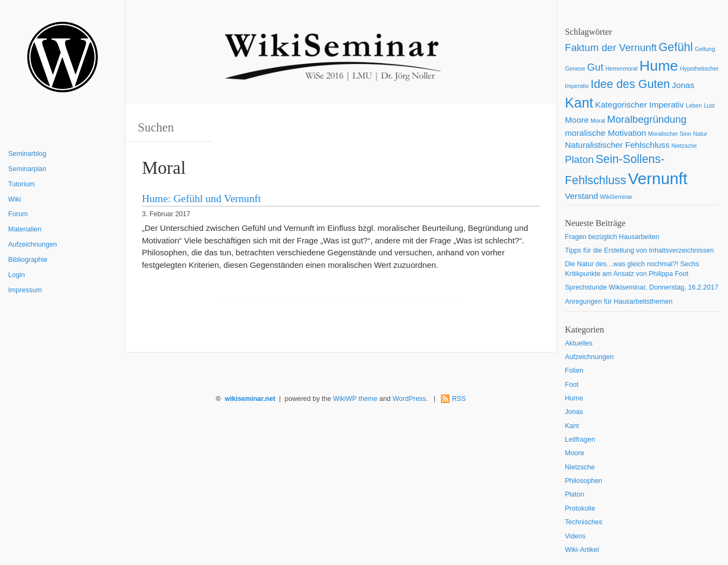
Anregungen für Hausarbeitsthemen (619, 302)
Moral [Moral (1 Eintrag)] (598, 121)
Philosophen (584, 481)
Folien (574, 371)
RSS (459, 399)
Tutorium (21, 184)
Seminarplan (27, 169)
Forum (18, 214)
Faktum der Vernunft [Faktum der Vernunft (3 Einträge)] (611, 48)
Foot (572, 385)
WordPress (409, 399)
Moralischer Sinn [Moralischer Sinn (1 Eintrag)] (670, 134)
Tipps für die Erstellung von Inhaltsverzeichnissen (639, 250)
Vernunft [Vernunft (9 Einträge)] (658, 178)
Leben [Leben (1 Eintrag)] (694, 105)
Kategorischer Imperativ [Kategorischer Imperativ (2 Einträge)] (640, 105)
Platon (574, 494)
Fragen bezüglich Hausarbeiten (612, 237)
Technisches (584, 522)
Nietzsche (580, 467)
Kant (572, 426)
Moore (574, 453)
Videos (575, 536)
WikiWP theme (355, 399)
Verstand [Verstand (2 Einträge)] (581, 196)
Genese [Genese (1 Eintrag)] (575, 68)
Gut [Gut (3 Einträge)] (595, 67)
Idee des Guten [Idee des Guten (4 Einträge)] (630, 84)
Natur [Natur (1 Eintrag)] (700, 134)
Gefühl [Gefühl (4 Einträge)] (676, 47)
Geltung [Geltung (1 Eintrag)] (705, 49)
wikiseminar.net (250, 399)
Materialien (25, 229)
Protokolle (580, 508)
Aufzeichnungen (33, 244)
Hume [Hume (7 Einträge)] (659, 66)
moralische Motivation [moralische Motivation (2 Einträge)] (605, 133)
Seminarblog (27, 154)
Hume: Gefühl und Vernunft (201, 199)
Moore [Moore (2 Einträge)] (577, 120)
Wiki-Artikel (582, 550)
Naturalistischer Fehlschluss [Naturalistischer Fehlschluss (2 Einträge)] (617, 145)
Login (17, 275)
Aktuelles (579, 343)
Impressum (25, 290)
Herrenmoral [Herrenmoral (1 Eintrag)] (621, 68)
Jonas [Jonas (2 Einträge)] (683, 85)
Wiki (15, 199)
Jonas (574, 412)
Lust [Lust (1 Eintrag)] (709, 105)
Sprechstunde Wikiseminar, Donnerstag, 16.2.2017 (642, 287)
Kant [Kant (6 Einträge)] (579, 103)
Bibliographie (28, 260)
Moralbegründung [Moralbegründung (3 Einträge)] (646, 119)
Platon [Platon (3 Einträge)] (579, 159)
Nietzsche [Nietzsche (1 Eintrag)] (684, 146)
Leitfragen (580, 440)
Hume (574, 398)
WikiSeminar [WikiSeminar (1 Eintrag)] (616, 197)
